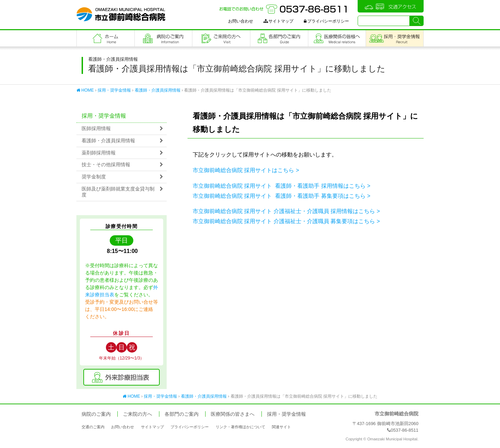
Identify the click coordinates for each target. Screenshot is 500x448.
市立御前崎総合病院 (121, 14)
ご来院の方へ (221, 38)
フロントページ (106, 38)
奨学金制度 (94, 177)
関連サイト (281, 427)
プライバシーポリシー (326, 21)
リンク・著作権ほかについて (240, 427)
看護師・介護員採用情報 (158, 90)
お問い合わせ (241, 21)
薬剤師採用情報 (99, 153)
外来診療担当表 (122, 377)
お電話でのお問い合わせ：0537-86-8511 (284, 9)
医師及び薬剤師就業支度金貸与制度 (118, 192)
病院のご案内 (164, 38)
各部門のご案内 (279, 38)
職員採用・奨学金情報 (395, 38)
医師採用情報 (96, 129)
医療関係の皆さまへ (337, 38)
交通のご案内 (93, 427)
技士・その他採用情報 (106, 165)
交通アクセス (391, 6)
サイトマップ (278, 21)
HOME (85, 90)
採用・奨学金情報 (114, 90)
